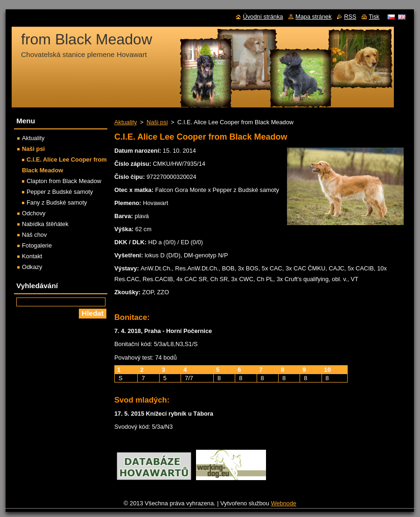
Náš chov (34, 235)
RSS (350, 17)
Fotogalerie (37, 245)
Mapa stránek (314, 17)
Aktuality (126, 122)
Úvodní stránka (263, 17)
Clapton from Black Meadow (64, 181)
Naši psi (157, 122)
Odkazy (32, 267)
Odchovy (34, 213)
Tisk (374, 17)
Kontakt (32, 256)
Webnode (283, 503)
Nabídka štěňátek (45, 224)
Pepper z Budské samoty (60, 192)
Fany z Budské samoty (57, 202)
